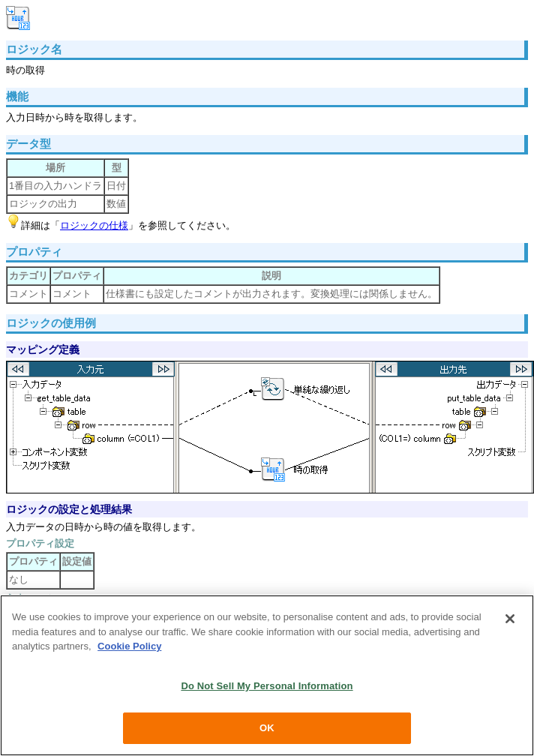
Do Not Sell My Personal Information (267, 686)
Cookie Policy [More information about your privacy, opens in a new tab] (129, 646)
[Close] (510, 619)
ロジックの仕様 (94, 225)
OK (267, 728)
